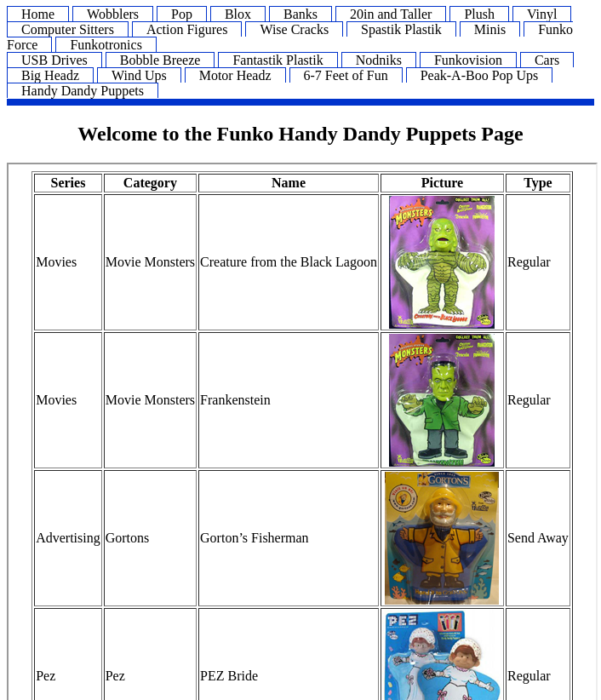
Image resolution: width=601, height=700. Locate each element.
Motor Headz (235, 75)
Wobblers (113, 14)
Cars (547, 60)
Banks (300, 14)
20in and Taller (391, 14)
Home (38, 14)
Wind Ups (139, 75)
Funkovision (468, 60)
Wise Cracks (294, 29)
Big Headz (50, 75)
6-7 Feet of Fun (346, 75)
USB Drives (54, 60)
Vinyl (542, 14)
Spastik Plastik (401, 29)
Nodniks (379, 60)
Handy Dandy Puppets (83, 91)
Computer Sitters (68, 29)
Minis (490, 29)
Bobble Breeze (160, 60)
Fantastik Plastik (278, 60)
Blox (238, 14)
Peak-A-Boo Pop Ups (480, 75)
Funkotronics (106, 45)
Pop (182, 14)
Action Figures (187, 29)
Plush (479, 14)
